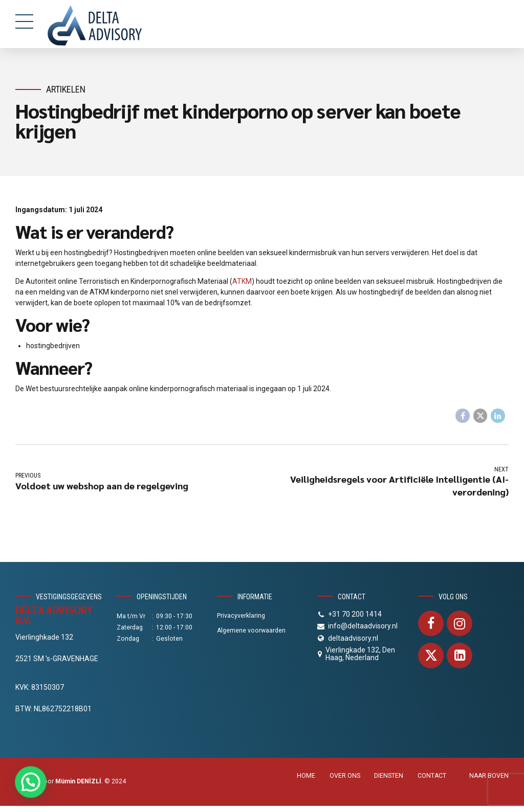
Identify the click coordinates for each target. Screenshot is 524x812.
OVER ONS (345, 776)
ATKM (242, 281)
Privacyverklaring (241, 616)
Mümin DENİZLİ (78, 781)
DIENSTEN (389, 776)
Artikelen (66, 89)
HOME (306, 776)
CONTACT (432, 776)
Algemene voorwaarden (251, 630)
